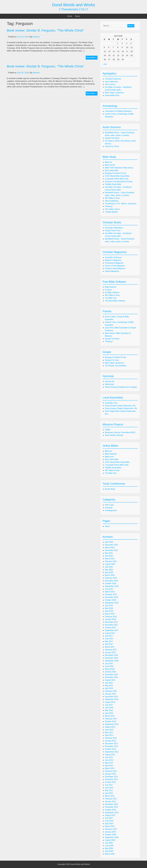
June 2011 (109, 788)
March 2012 (110, 768)
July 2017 (109, 636)
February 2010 (111, 829)
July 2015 (109, 683)
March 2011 (110, 796)
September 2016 (112, 661)
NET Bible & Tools (112, 198)
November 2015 (111, 677)
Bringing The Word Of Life (115, 173)
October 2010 (110, 810)
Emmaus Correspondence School (119, 182)
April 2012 (109, 766)
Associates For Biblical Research (118, 111)
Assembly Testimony (113, 257)
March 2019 (110, 592)
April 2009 (109, 851)
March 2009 (110, 854)
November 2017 (111, 625)
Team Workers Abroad (114, 435)
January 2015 (110, 694)
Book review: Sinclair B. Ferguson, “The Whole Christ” (45, 30)
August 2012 (110, 755)
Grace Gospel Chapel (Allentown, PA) (120, 406)
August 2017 (110, 633)
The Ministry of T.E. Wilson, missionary (121, 204)
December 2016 (111, 655)
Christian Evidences (113, 79)
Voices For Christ (112, 146)
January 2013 (110, 741)
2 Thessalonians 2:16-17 (73, 9)
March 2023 (110, 548)
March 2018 (110, 614)
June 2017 (109, 639)
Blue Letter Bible (112, 170)
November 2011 (111, 779)
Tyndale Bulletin (111, 212)
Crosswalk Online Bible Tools (117, 179)
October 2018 (110, 600)
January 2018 (110, 619)
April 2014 (109, 713)
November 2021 (111, 550)
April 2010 (109, 824)
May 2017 (109, 641)
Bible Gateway (111, 454)
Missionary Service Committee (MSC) (120, 432)
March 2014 (110, 716)
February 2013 (111, 738)
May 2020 (109, 570)
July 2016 (109, 663)
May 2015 (109, 686)
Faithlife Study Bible (113, 184)
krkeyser (36, 37)
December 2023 (111, 545)
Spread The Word (112, 138)
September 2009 (112, 837)
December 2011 (111, 777)
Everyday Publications (114, 228)
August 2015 (110, 680)
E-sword (108, 290)
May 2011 (109, 790)
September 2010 (112, 813)
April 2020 (109, 572)
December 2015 (111, 675)
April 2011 (109, 793)
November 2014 (111, 697)
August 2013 (110, 727)
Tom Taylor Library (112, 209)
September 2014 (112, 699)
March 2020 (110, 575)
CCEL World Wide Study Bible (117, 176)
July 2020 (109, 567)
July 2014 (109, 705)
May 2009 (109, 848)
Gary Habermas (111, 82)
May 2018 (109, 608)
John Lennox (110, 84)
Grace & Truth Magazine (115, 266)
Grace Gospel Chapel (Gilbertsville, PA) (121, 408)
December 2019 (111, 581)
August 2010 (110, 815)
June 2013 (109, 730)
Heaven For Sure (112, 360)
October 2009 (110, 835)
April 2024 (109, 542)
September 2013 (112, 724)
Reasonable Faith (112, 95)
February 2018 (111, 617)
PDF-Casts (109, 505)
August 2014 (110, 702)
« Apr (105, 64)
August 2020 (110, 564)
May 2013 (109, 732)
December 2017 (111, 622)
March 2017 (110, 647)
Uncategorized (111, 510)
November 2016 (111, 658)
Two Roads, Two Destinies (116, 366)
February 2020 (111, 578)
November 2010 (111, 807)
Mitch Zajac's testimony (114, 93)
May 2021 (109, 553)
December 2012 (111, 744)
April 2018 (109, 611)
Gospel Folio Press (113, 231)
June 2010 (109, 821)
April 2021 (109, 556)
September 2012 (112, 752)
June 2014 (109, 708)
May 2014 (109, 710)
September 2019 (112, 586)
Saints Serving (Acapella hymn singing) (121, 387)
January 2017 (110, 652)
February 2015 (111, 691)
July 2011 (109, 785)
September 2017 (112, 630)
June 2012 (109, 760)
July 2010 (109, 818)
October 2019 (110, 583)
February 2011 (111, 799)
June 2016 (109, 666)
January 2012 (110, 774)
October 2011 (110, 782)
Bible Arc (108, 162)
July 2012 (109, 757)
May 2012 (109, 763)
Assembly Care (111, 403)
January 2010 (110, 832)
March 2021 (110, 559)
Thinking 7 (109, 206)
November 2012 (111, 746)
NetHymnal (109, 384)
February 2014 (111, 719)
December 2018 (111, 597)
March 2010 (110, 826)
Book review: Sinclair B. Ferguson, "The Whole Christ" (45, 66)
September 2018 (112, 603)
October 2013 (110, 721)
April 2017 (109, 644)
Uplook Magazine (112, 271)
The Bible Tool (111, 298)
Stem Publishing (112, 201)
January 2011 (110, 801)
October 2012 (110, 749)
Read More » (92, 58)
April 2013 (109, 735)
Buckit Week (110, 489)
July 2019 (109, 589)
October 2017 (110, 628)
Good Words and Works (73, 5)
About (77, 16)
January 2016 (110, 672)
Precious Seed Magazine (115, 268)
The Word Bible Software (115, 301)
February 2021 (111, 561)
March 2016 (110, 669)
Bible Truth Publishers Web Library (119, 168)
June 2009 (109, 846)
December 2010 (111, 804)
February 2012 (111, 771)
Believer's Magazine (113, 260)
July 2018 (109, 606)
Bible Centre (110, 165)
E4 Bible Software (112, 292)
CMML (108, 430)
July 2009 (109, 843)
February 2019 (111, 594)
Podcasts (109, 508)
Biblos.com (109, 457)
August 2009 (110, 840)
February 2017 (111, 650)
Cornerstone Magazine (114, 263)
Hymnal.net (110, 382)
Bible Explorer (111, 287)
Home (70, 16)
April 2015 (109, 688)
